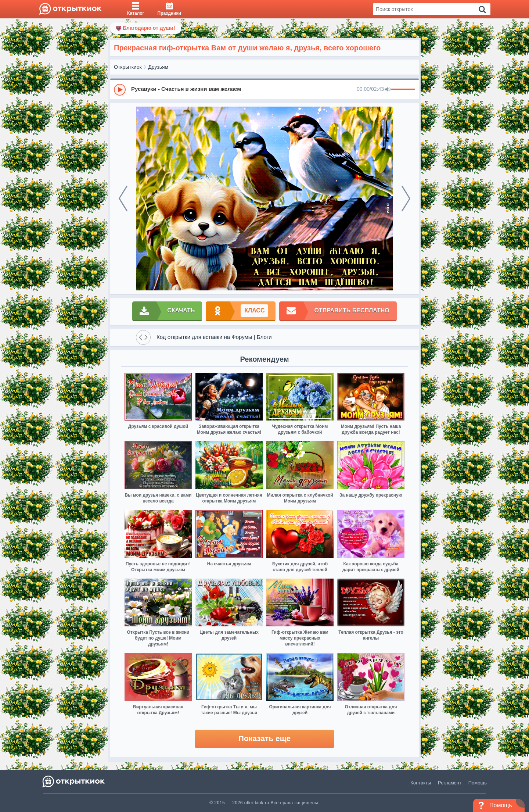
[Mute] (388, 90)
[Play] (120, 90)
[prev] (123, 198)
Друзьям (158, 67)
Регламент (450, 783)
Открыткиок (128, 67)
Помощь (478, 783)
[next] (406, 198)
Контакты (421, 783)
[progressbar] (403, 90)
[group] (264, 89)
